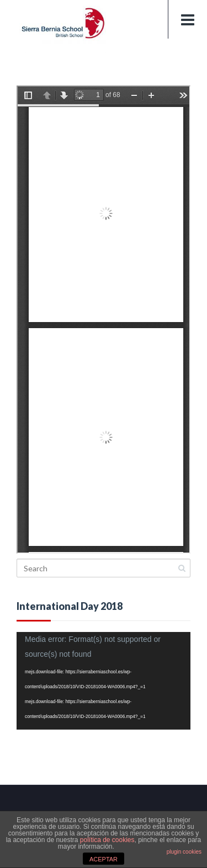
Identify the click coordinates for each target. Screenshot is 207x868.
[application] (104, 681)
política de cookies (107, 840)
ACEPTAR (104, 859)
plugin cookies (184, 852)
